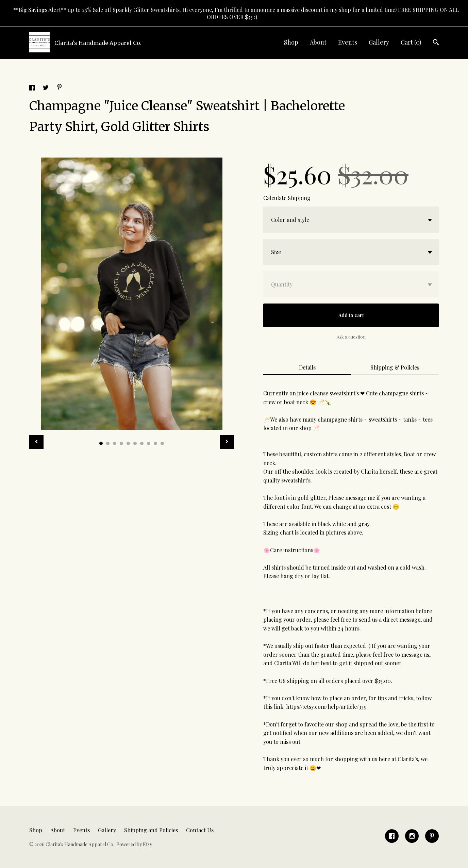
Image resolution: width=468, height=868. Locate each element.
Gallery (379, 42)
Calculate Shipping (287, 198)
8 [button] (149, 443)
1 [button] (101, 443)
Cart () (411, 42)
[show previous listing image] (36, 442)
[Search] (436, 43)
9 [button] (155, 443)
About (318, 42)
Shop (291, 42)
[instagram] (412, 836)
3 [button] (115, 443)
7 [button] (142, 443)
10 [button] (162, 443)
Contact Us (200, 830)
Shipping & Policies (395, 367)
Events (348, 42)
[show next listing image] (227, 442)
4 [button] (121, 443)
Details (307, 367)
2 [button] (108, 443)
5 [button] (128, 443)
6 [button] (135, 443)
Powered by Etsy (134, 844)
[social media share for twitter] (46, 88)
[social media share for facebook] (33, 88)
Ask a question (351, 337)
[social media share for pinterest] (60, 88)
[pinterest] (432, 836)
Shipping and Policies (151, 830)
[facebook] (392, 836)
